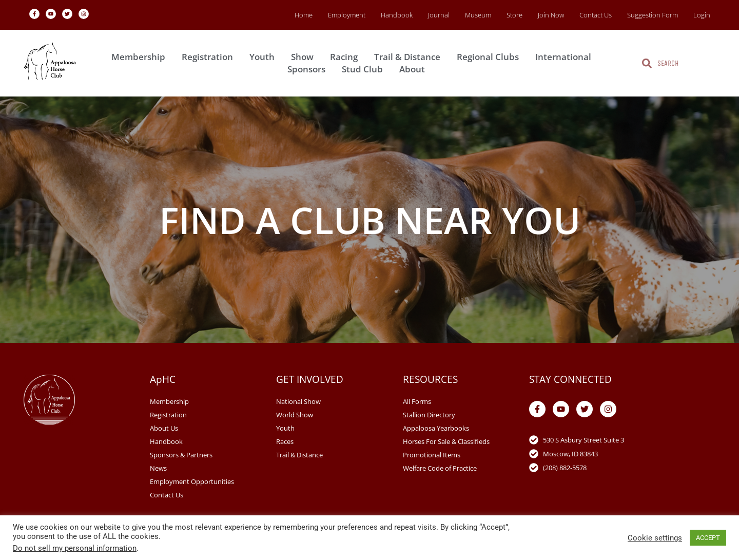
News (158, 468)
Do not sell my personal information (75, 548)
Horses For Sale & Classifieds (446, 441)
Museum (478, 15)
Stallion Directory (429, 415)
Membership (141, 57)
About (415, 69)
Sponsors (309, 69)
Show (305, 57)
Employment (347, 15)
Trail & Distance (410, 57)
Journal (439, 15)
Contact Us (596, 15)
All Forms (417, 401)
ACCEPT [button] (708, 538)
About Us (164, 428)
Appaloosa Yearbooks (436, 428)
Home (304, 15)
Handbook (397, 15)
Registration (210, 57)
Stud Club (365, 69)
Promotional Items (432, 455)
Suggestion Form (653, 15)
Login (702, 15)
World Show (295, 415)
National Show (298, 401)
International (566, 57)
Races (285, 441)
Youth (265, 57)
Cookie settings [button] (655, 538)
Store (514, 15)
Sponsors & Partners (181, 455)
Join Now (551, 15)
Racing (346, 57)
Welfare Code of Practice (440, 468)
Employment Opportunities (192, 481)
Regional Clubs (490, 57)
